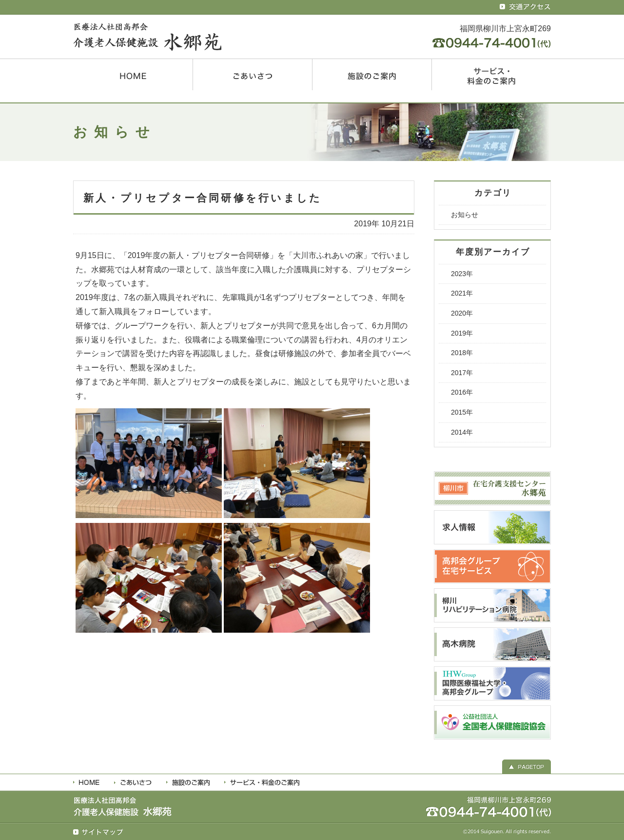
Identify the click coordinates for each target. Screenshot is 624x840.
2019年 (462, 333)
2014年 (462, 432)
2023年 (462, 274)
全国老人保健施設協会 (492, 722)
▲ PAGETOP (526, 766)
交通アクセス (525, 7)
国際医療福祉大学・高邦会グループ (492, 683)
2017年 (462, 373)
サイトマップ (99, 832)
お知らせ (465, 215)
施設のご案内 (372, 75)
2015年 (462, 412)
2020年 (462, 313)
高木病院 (492, 644)
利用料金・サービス (262, 782)
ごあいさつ (253, 75)
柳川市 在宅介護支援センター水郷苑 (492, 488)
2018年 (462, 353)
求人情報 (492, 527)
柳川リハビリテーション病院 (492, 605)
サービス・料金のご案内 (491, 75)
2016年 (462, 392)
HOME (133, 75)
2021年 (462, 293)
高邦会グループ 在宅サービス (492, 566)
